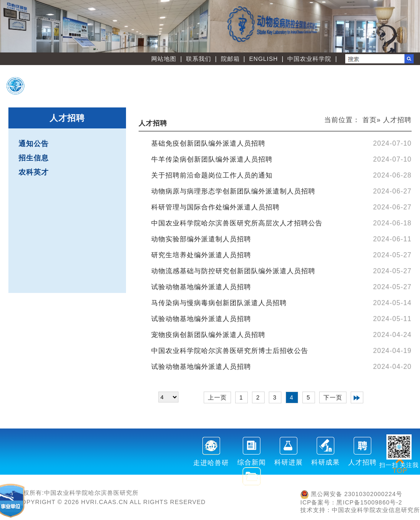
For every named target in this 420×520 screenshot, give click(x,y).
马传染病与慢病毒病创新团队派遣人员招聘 (219, 303)
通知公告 (34, 144)
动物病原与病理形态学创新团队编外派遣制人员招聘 (233, 191)
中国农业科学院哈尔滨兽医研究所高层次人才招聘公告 (237, 223)
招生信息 (34, 158)
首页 (370, 120)
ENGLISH (263, 59)
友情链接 (381, 93)
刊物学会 (248, 93)
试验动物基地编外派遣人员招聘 (201, 287)
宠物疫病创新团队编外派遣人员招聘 (208, 335)
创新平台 (315, 80)
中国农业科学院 (309, 59)
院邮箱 (230, 59)
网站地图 (164, 59)
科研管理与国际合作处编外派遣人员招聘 (215, 207)
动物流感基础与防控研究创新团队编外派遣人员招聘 (233, 271)
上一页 (217, 397)
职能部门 (182, 93)
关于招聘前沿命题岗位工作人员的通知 (212, 175)
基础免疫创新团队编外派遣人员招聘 (208, 143)
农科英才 (34, 172)
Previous (10, 26)
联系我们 (199, 59)
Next (409, 26)
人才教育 (381, 80)
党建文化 (315, 93)
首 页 (182, 80)
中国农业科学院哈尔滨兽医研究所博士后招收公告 (230, 351)
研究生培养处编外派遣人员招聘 (201, 255)
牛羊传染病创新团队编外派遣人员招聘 (212, 159)
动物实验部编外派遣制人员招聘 (201, 239)
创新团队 (248, 80)
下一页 (333, 397)
